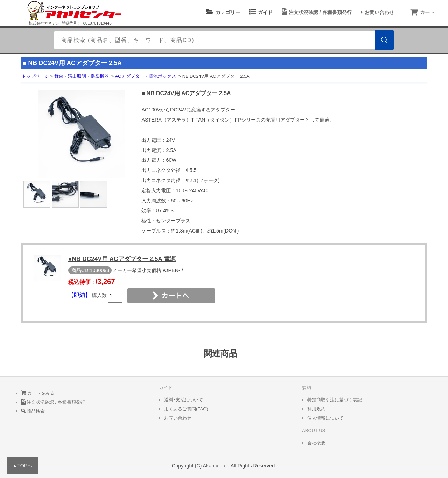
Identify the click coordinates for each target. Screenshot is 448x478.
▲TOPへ (22, 466)
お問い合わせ (376, 12)
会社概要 (316, 443)
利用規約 (316, 409)
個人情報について (325, 418)
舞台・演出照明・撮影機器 (82, 76)
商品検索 (33, 411)
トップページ (35, 76)
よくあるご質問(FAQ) (186, 409)
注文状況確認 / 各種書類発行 (316, 12)
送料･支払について (184, 400)
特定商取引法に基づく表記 (335, 400)
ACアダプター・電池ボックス (146, 76)
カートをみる (38, 393)
